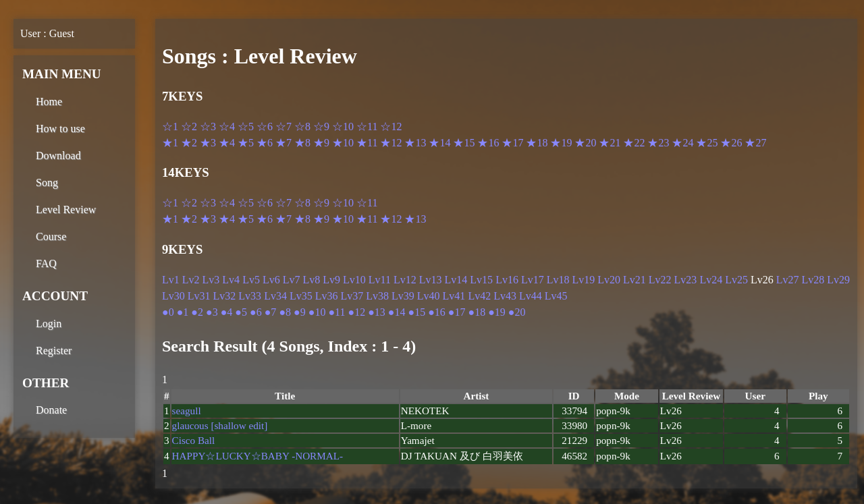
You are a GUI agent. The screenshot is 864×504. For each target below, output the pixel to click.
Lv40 (429, 296)
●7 (271, 312)
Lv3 (211, 280)
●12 (356, 312)
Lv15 (481, 280)
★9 (321, 143)
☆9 (321, 127)
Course (51, 236)
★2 (189, 143)
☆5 (246, 127)
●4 (227, 312)
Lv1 (171, 280)
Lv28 (813, 280)
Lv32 (225, 296)
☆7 (283, 127)
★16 (488, 143)
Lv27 (788, 280)
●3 (212, 312)
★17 (512, 143)
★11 (367, 143)
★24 (682, 143)
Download (58, 156)
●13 (377, 312)
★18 (537, 143)
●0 (168, 312)
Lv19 (583, 280)
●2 (197, 312)
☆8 (302, 127)
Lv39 (403, 296)
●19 (497, 312)
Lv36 (327, 296)
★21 (610, 143)
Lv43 (505, 296)
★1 (170, 143)
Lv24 (711, 280)
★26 (731, 143)
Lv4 (231, 280)
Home (49, 102)
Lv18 (558, 280)
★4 (227, 143)
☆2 (189, 127)
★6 (265, 143)
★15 (464, 143)
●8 (285, 312)
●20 (517, 312)
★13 (415, 143)
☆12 (391, 127)
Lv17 (533, 280)
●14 (397, 312)
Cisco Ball (194, 440)
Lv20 (609, 280)
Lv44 (531, 296)
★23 (658, 143)
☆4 (227, 127)
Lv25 (736, 280)
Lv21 (634, 280)
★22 (634, 143)
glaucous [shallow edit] (220, 425)
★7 (283, 143)
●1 (183, 312)
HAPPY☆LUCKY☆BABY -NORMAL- (258, 456)
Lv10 (354, 280)
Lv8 (311, 280)
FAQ (46, 263)
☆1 (170, 127)
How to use (60, 129)
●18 (477, 312)
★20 (585, 143)
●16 (437, 312)
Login (49, 324)
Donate (51, 410)
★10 (343, 143)
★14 (439, 143)
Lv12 (405, 280)
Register (54, 351)
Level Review (66, 209)
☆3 (208, 127)
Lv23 (686, 280)
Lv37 (352, 296)
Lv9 (331, 280)
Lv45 (556, 296)
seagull (187, 411)
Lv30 (173, 296)
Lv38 (377, 296)
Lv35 (301, 296)
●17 (457, 312)
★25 (707, 143)
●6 (256, 312)
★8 (302, 143)
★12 (391, 143)
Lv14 (456, 280)
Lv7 (292, 280)
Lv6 (271, 280)
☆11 (367, 127)
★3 (208, 143)
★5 (246, 143)
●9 (300, 312)
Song (47, 183)
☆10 (343, 127)
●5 (241, 312)
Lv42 (479, 296)
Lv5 (251, 280)
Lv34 (275, 296)
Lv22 (660, 280)
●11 (336, 312)
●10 (317, 312)
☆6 (265, 127)
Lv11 (380, 280)
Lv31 (199, 296)
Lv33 (250, 296)
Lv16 (507, 280)
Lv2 (191, 280)
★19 (561, 143)
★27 (755, 143)
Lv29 (838, 280)
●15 (416, 312)
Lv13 (431, 280)
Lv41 (454, 296)
